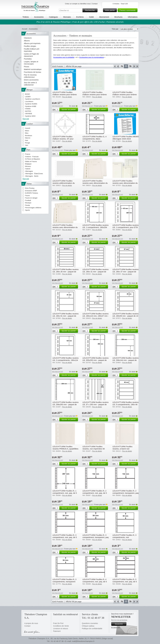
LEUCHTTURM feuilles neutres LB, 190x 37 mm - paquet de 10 (125, 272)
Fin (137, 66)
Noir (27, 140)
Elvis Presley (30, 188)
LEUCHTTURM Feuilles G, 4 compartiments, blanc (94, 138)
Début (115, 66)
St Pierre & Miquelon (33, 159)
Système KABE (31, 106)
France (28, 154)
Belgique (28, 164)
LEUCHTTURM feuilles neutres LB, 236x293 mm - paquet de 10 (65, 404)
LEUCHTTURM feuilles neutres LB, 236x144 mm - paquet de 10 (125, 360)
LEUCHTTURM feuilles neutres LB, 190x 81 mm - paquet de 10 (65, 316)
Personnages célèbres (33, 208)
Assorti (28, 128)
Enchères (80, 17)
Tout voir (26, 119)
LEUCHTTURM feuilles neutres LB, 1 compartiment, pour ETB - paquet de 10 (125, 227)
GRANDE (29, 114)
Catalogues (53, 17)
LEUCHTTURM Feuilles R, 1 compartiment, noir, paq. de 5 (65, 492)
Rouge (27, 143)
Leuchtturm (29, 101)
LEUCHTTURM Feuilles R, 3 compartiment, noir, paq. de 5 (65, 536)
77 (126, 66)
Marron (28, 138)
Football (28, 200)
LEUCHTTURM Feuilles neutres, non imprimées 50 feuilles (94, 449)
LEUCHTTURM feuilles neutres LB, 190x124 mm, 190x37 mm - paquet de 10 (96, 316)
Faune (27, 196)
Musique (28, 203)
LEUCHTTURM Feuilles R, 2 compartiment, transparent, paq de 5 (125, 493)
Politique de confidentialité (92, 629)
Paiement (57, 631)
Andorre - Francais (32, 157)
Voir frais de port (57, 106)
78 (130, 66)
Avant (134, 66)
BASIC (28, 94)
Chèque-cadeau (88, 626)
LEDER (28, 97)
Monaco (28, 166)
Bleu (27, 133)
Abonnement (104, 17)
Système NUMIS (31, 104)
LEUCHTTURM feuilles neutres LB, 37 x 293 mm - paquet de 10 (95, 404)
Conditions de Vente (61, 626)
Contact (95, 4)
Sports (27, 210)
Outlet (91, 17)
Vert (27, 145)
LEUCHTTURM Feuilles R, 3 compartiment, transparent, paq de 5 (95, 537)
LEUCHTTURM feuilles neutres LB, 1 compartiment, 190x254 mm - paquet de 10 (95, 227)
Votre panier (111, 10)
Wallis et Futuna (31, 161)
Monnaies (67, 17)
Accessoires (39, 17)
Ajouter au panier (69, 110)
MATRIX (28, 111)
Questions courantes (90, 623)
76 (122, 66)
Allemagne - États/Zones (34, 174)
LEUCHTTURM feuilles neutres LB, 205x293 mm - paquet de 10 (95, 360)
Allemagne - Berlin (32, 176)
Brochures (118, 17)
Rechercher (91, 10)
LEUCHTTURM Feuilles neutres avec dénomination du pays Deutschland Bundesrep (95, 183)
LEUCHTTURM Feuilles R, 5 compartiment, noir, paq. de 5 (125, 580)
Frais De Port (58, 623)
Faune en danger (31, 198)
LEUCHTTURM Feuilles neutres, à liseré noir (122, 448)
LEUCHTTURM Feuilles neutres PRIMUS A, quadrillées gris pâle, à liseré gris (65, 449)
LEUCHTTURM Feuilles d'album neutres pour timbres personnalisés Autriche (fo (95, 94)
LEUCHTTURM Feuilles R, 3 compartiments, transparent (64, 580)
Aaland (28, 169)
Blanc (27, 131)
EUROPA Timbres (32, 193)
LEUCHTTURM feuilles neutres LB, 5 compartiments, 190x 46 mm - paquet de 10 (125, 404)
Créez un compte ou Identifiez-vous (78, 4)
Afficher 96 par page (74, 66)
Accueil (24, 29)
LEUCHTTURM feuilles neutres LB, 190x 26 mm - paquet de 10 (65, 272)
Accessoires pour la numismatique (91, 57)
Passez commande (128, 10)
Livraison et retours (61, 629)
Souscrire (120, 624)
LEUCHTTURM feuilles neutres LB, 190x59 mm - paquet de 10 (125, 315)
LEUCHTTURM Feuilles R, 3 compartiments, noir (124, 536)
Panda (27, 205)
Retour (118, 66)
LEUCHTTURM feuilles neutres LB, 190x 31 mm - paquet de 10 (95, 272)
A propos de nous (31, 623)
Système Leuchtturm (33, 99)
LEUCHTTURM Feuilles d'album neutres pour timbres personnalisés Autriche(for (125, 94)
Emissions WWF (31, 191)
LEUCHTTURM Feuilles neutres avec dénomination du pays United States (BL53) (65, 227)
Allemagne (29, 171)
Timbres (26, 17)
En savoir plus (116, 627)
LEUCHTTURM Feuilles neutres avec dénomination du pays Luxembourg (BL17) (125, 183)
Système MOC (30, 116)
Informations (133, 17)
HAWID (28, 109)
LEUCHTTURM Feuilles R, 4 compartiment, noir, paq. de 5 (95, 580)
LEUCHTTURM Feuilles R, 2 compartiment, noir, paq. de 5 (95, 492)
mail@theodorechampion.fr (83, 641)
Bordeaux (29, 136)
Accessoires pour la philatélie (64, 57)
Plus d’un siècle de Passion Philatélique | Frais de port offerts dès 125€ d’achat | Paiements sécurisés (80, 22)
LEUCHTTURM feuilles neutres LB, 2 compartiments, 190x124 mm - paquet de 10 (65, 360)
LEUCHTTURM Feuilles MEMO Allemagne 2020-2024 (126, 138)
